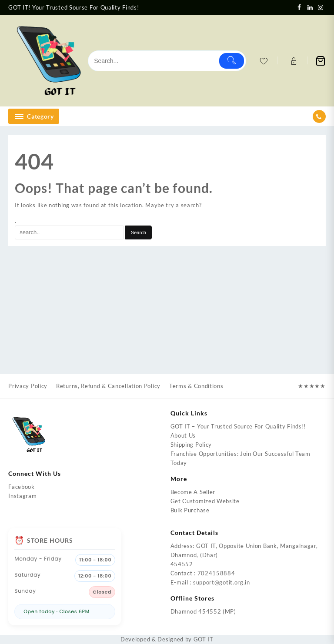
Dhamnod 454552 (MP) (203, 611)
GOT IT (204, 639)
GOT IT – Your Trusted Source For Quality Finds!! (238, 426)
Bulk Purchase (190, 510)
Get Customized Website (205, 501)
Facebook (22, 487)
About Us (183, 435)
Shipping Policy (191, 445)
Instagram (22, 496)
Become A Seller (193, 492)
